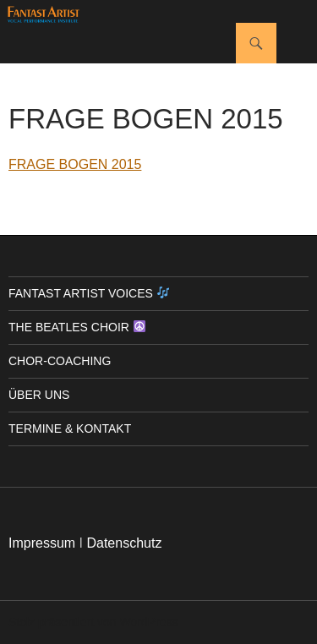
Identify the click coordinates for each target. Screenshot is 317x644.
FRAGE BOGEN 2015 (75, 164)
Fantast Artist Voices (89, 293)
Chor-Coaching (60, 361)
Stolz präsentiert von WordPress (93, 622)
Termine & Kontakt (70, 428)
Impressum (42, 543)
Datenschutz (124, 543)
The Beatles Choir (77, 327)
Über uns (39, 395)
